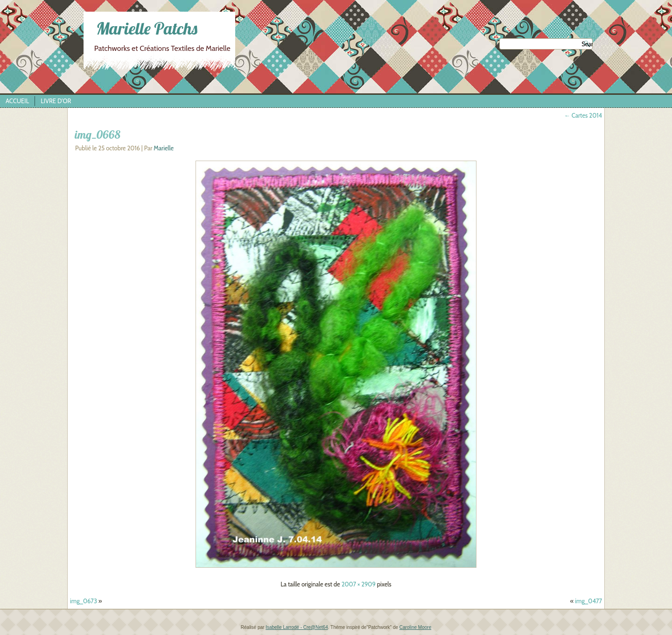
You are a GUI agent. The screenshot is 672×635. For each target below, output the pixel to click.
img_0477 (588, 601)
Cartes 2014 (583, 115)
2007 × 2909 (359, 584)
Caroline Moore (415, 627)
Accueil (17, 101)
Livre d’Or (56, 101)
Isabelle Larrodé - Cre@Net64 (297, 627)
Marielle (164, 148)
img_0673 (84, 601)
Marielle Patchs (147, 28)
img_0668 (98, 134)
